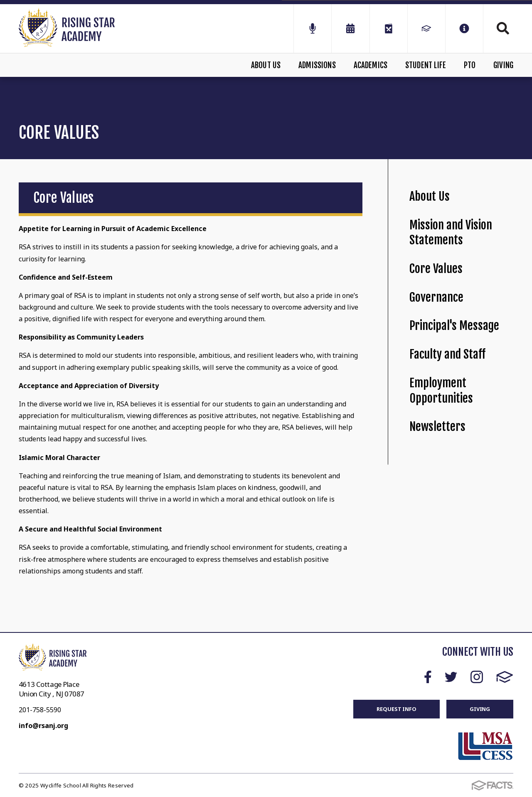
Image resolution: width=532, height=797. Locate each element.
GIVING (480, 709)
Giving (503, 65)
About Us (266, 65)
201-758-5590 (40, 710)
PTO (470, 65)
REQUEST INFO (396, 709)
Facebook (428, 677)
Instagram (477, 677)
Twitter (451, 677)
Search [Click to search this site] (503, 28)
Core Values (436, 269)
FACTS (505, 677)
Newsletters (437, 427)
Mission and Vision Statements (451, 233)
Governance (436, 297)
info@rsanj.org (43, 726)
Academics (371, 65)
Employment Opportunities (441, 391)
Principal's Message (454, 326)
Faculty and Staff (447, 354)
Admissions (317, 65)
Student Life (426, 65)
